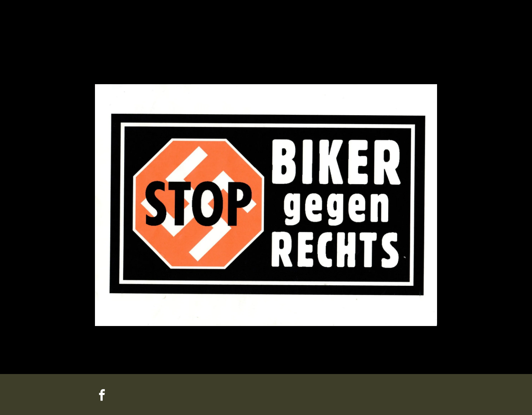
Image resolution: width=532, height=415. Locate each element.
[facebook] (102, 396)
